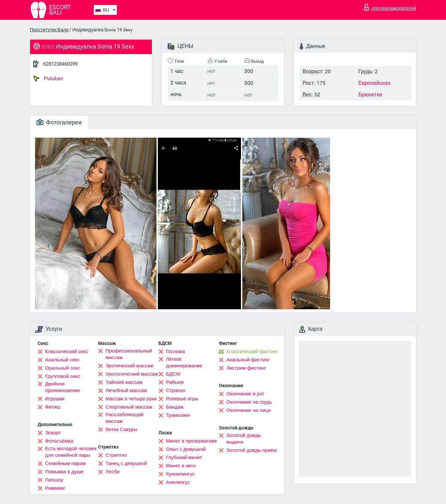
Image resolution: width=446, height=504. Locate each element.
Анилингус (178, 482)
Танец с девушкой (126, 463)
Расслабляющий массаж (125, 418)
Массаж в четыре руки (131, 399)
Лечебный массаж (126, 390)
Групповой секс (63, 376)
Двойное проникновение (63, 387)
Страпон (176, 390)
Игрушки (55, 399)
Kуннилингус (180, 474)
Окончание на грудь (249, 402)
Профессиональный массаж (129, 354)
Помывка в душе (64, 472)
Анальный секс (63, 360)
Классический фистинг (252, 352)
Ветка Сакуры (121, 429)
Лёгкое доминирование (184, 362)
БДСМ (173, 374)
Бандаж (175, 407)
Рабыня (175, 382)
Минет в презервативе (192, 441)
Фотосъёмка (59, 441)
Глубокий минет (184, 457)
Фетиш (53, 407)
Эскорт (53, 433)
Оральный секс (63, 368)
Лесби (113, 472)
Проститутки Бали (49, 30)
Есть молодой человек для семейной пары (71, 452)
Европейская (374, 83)
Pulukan (48, 79)
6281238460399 (60, 64)
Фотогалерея (59, 122)
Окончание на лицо (249, 410)
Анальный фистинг (248, 360)
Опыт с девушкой (186, 449)
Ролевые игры (182, 399)
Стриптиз (116, 455)
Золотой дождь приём (252, 450)
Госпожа (176, 352)
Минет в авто (181, 466)
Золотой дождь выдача (244, 439)
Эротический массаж (130, 366)
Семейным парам (66, 463)
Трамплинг (178, 415)
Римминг (55, 488)
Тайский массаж (124, 382)
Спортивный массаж (129, 407)
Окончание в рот (245, 394)
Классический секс (67, 352)
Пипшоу (54, 480)
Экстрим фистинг (246, 368)
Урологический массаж (132, 374)
